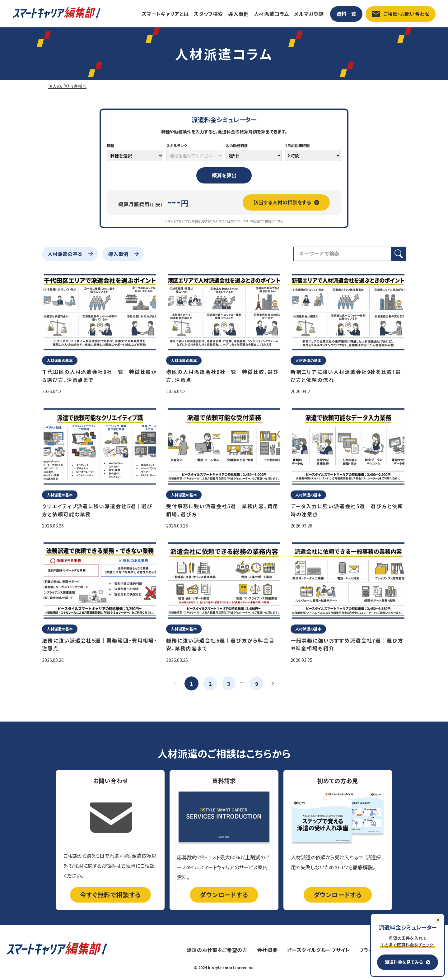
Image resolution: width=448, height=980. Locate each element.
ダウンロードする (224, 895)
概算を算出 (224, 175)
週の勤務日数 (237, 145)
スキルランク (177, 145)
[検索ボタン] (399, 254)
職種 (111, 145)
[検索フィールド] (342, 254)
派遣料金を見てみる (408, 962)
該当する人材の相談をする (286, 202)
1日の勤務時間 (297, 145)
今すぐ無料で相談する (110, 895)
